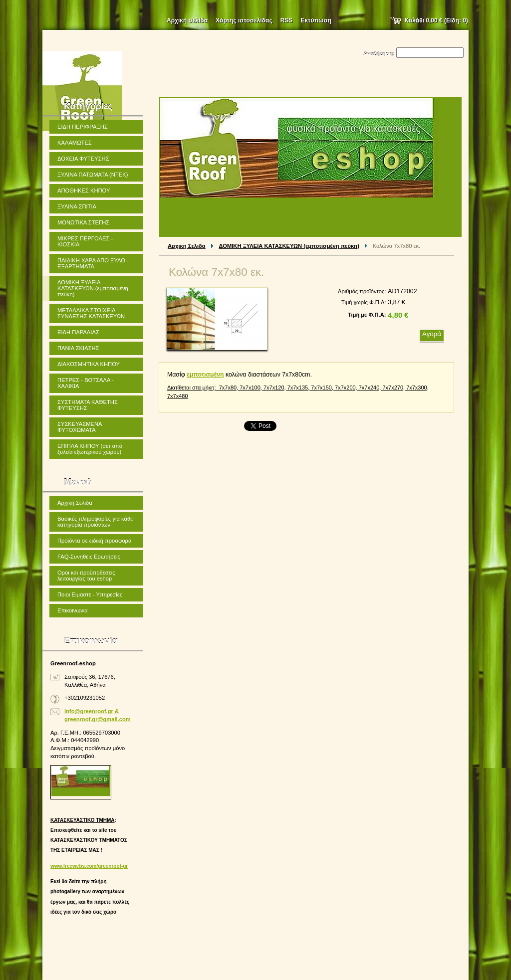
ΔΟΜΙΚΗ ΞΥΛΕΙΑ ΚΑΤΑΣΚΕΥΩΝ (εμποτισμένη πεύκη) (289, 246)
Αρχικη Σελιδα (187, 246)
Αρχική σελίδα (187, 20)
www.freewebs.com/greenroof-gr (89, 866)
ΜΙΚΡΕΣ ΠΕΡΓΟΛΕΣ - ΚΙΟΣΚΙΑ (85, 241)
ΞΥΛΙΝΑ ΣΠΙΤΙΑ (77, 206)
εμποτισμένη (205, 375)
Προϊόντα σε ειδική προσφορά (94, 541)
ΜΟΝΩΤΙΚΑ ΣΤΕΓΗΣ (83, 222)
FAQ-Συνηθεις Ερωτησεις (89, 557)
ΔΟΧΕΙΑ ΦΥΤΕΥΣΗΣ (83, 159)
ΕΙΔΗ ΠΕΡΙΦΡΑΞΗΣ (83, 127)
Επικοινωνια (73, 610)
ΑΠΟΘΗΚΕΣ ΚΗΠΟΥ (84, 191)
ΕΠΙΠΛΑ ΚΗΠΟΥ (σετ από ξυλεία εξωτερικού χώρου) (90, 449)
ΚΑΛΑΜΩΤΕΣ (75, 143)
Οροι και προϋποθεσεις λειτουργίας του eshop (86, 576)
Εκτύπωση (316, 20)
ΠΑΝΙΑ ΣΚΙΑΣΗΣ (78, 348)
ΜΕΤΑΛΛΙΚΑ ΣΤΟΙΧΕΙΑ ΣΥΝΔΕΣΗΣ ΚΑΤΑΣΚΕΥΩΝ (91, 313)
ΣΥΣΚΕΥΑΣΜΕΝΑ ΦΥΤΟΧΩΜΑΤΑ (80, 427)
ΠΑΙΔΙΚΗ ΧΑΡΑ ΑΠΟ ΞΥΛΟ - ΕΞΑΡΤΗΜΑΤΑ (93, 263)
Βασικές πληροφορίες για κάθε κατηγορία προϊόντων (95, 522)
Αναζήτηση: (379, 53)
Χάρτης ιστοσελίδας (244, 20)
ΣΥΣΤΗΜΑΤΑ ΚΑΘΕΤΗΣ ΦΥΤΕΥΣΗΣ (88, 405)
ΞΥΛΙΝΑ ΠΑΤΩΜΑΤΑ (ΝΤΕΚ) (93, 175)
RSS (287, 20)
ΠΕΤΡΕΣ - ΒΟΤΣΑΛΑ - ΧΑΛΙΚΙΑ (86, 383)
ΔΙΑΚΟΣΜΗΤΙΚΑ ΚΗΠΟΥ (89, 364)
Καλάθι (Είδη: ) (437, 20)
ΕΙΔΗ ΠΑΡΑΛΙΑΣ (78, 332)
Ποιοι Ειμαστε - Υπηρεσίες (90, 594)
